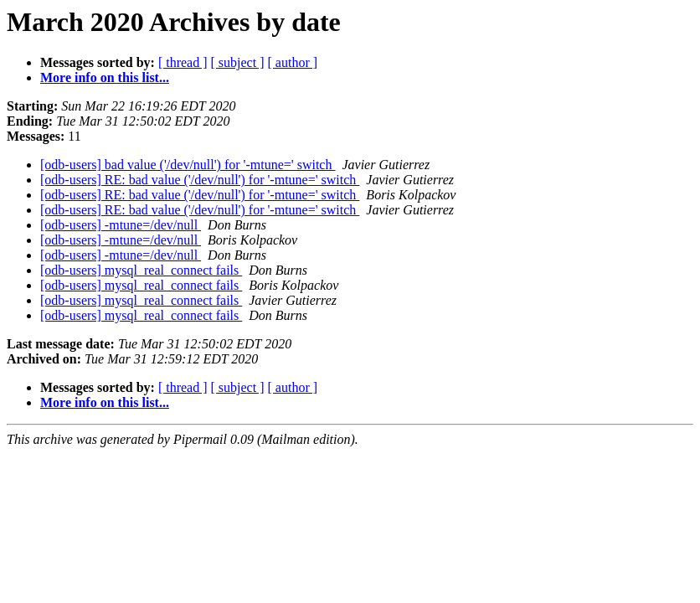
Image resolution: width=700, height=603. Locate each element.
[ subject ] (238, 62)
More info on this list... (105, 77)
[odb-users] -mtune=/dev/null (121, 225)
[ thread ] (183, 62)
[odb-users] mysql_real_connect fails (141, 270)
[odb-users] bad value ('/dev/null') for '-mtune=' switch (188, 165)
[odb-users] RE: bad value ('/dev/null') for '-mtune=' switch (200, 180)
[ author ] (293, 62)
